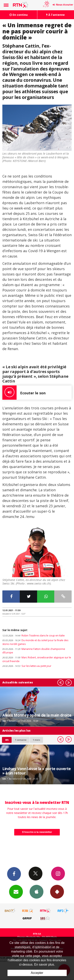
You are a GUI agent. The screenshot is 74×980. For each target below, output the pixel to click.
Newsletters (16, 892)
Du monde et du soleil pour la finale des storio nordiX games (35, 642)
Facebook (14, 874)
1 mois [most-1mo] (36, 740)
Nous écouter (65, 5)
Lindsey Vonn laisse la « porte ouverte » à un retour (37, 771)
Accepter (37, 973)
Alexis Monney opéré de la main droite (37, 715)
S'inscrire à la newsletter (37, 832)
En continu (19, 15)
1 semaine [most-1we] (21, 740)
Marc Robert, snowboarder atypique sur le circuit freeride (37, 659)
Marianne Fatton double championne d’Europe (34, 651)
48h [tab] (7, 740)
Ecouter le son (24, 393)
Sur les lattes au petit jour (27, 666)
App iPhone (37, 892)
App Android (57, 892)
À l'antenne (55, 15)
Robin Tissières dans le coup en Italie (34, 636)
